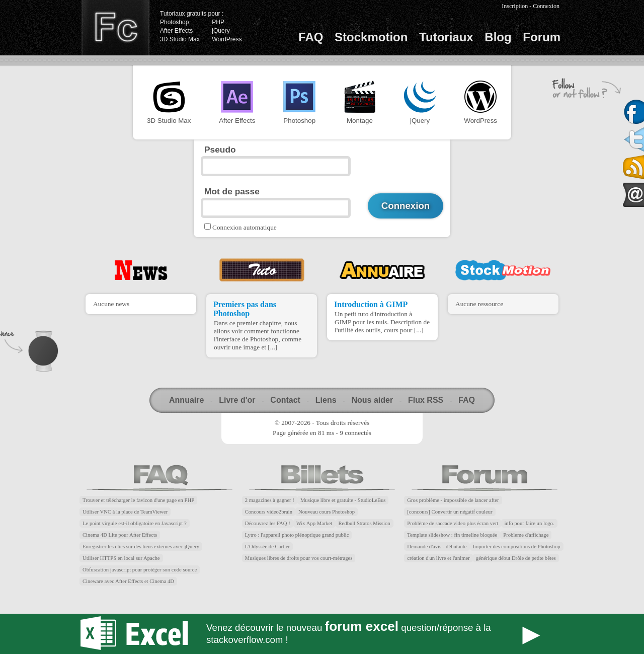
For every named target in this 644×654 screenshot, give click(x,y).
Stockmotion (371, 37)
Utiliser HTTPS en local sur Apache (121, 558)
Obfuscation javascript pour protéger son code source (140, 570)
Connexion (546, 6)
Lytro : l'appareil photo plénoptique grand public (297, 535)
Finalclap (115, 28)
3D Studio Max (180, 39)
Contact (285, 400)
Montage (360, 102)
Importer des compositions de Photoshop (517, 547)
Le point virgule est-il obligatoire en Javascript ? (135, 523)
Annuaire (186, 400)
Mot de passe (232, 191)
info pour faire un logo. (529, 523)
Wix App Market (314, 523)
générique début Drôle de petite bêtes (516, 558)
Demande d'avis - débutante (437, 547)
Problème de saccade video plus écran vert (453, 523)
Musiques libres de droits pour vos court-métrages (299, 558)
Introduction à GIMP (371, 304)
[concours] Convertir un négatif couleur (450, 512)
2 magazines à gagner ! (270, 500)
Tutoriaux (446, 37)
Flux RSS (426, 400)
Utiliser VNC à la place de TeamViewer (125, 512)
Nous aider (372, 400)
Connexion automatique (245, 227)
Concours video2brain (269, 512)
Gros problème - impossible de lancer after (453, 500)
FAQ (311, 37)
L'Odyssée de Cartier (268, 547)
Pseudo (220, 150)
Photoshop (174, 22)
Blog (498, 37)
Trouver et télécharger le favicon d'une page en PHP (138, 500)
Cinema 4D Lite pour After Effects (120, 535)
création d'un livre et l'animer (438, 558)
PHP (218, 22)
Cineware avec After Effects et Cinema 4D (128, 581)
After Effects (176, 31)
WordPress (227, 39)
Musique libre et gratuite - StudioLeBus (343, 500)
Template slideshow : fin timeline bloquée (452, 535)
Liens (326, 400)
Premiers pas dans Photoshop (245, 309)
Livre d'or (237, 400)
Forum (542, 37)
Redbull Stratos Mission (365, 523)
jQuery (221, 31)
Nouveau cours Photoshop (327, 512)
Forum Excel (322, 634)
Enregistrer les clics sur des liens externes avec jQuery (141, 547)
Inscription (515, 6)
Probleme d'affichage (526, 535)
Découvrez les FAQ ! (268, 523)
